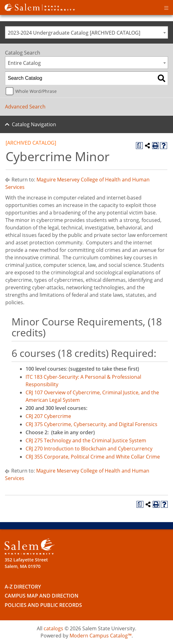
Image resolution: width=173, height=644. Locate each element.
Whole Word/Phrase (36, 91)
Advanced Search (25, 107)
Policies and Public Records (43, 605)
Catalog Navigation (34, 124)
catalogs (53, 628)
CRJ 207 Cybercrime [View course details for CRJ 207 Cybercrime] (48, 416)
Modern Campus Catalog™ (101, 636)
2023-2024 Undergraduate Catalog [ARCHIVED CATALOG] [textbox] (74, 33)
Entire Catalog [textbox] (24, 63)
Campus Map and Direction (42, 596)
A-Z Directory (23, 587)
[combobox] (86, 32)
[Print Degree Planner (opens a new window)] (139, 146)
